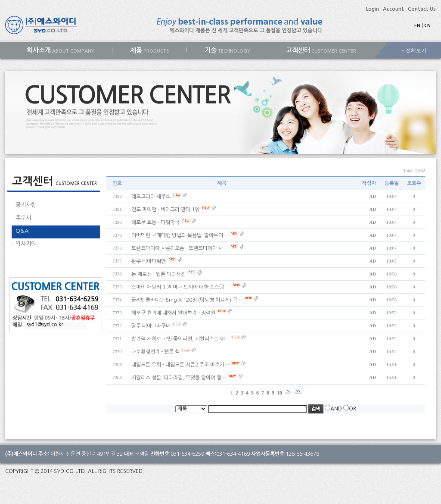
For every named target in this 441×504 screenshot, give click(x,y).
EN (417, 26)
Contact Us (422, 9)
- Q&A (20, 231)
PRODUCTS (149, 50)
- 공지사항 (24, 205)
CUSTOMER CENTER (321, 50)
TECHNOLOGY (227, 50)
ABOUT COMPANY (61, 50)
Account (393, 9)
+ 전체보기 (414, 50)
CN (427, 26)
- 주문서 (21, 218)
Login (373, 9)
